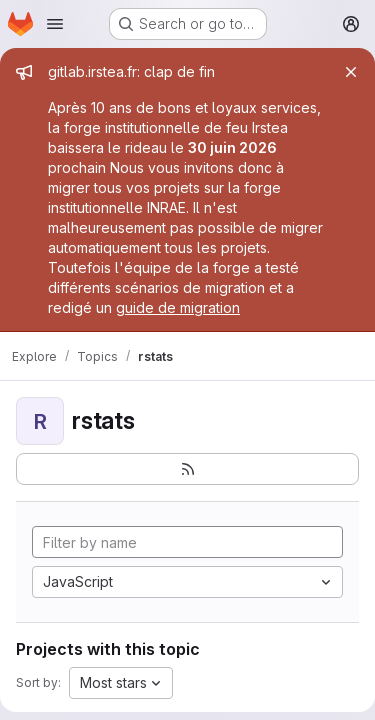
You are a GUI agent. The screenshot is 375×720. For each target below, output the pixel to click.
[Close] (351, 72)
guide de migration (178, 307)
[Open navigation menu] (55, 24)
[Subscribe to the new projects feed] (187, 469)
